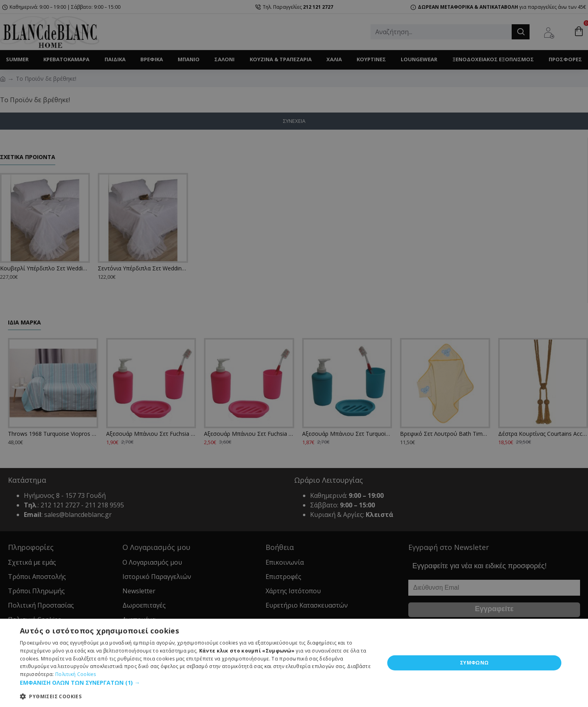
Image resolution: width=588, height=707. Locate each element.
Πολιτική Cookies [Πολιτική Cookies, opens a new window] (76, 674)
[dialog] (294, 663)
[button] (197, 683)
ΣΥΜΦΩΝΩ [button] (474, 663)
